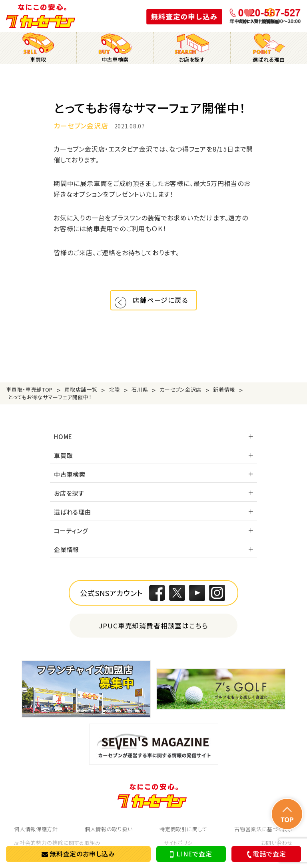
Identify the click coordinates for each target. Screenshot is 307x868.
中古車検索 (70, 479)
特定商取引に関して (183, 834)
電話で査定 (265, 854)
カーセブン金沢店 (81, 126)
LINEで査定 (191, 854)
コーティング (71, 536)
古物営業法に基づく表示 (263, 834)
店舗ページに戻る (163, 303)
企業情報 (67, 555)
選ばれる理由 (73, 517)
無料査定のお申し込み (78, 854)
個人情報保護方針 (36, 834)
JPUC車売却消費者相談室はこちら (154, 631)
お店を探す (69, 498)
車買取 (63, 461)
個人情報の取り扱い (109, 834)
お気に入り (248, 21)
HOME (63, 442)
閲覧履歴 (271, 21)
